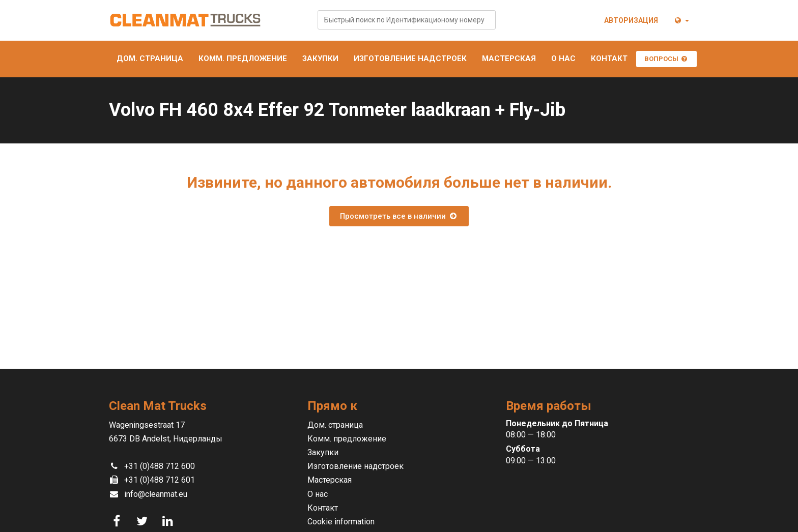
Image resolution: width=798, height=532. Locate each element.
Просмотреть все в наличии (399, 216)
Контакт (609, 58)
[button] (681, 20)
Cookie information (341, 522)
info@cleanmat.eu (156, 494)
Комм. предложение (243, 58)
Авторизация (631, 20)
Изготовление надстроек (410, 58)
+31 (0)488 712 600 (160, 466)
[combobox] (407, 20)
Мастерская (509, 58)
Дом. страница (150, 58)
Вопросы (666, 59)
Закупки (320, 58)
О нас (563, 58)
